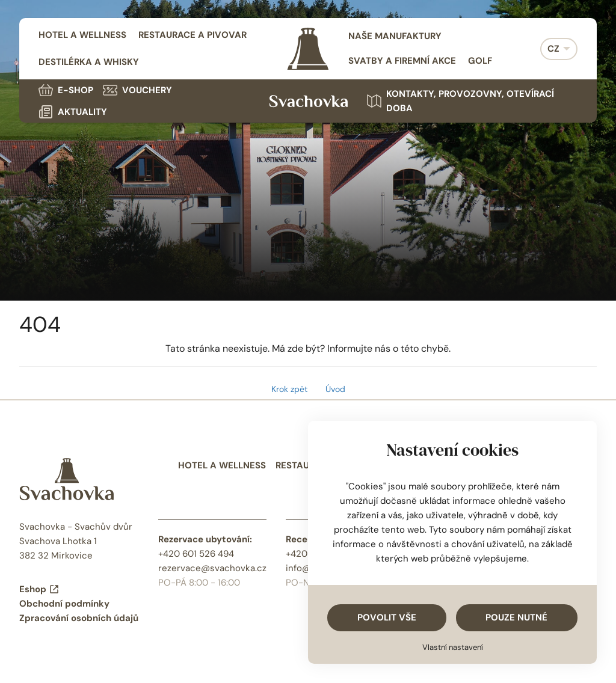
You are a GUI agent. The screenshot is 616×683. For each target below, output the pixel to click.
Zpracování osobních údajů (79, 618)
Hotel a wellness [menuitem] (82, 35)
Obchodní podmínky (64, 604)
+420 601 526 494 (196, 554)
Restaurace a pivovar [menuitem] (192, 35)
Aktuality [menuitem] (73, 112)
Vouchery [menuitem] (137, 90)
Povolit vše (387, 617)
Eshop (39, 589)
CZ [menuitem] (553, 49)
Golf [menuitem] (480, 61)
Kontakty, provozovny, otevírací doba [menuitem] (460, 101)
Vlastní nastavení (453, 647)
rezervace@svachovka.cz (212, 568)
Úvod (335, 389)
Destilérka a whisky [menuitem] (89, 62)
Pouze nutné (516, 617)
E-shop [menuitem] (66, 90)
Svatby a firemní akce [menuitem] (402, 61)
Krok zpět (289, 389)
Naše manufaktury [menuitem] (395, 36)
